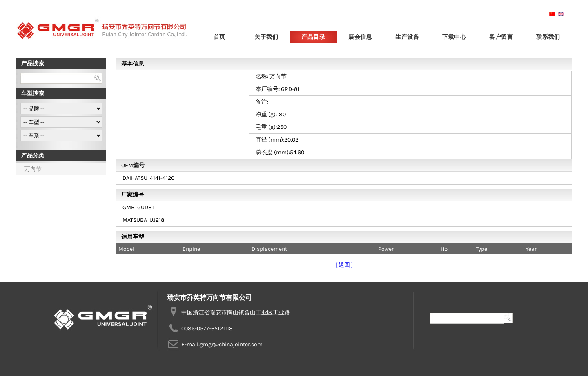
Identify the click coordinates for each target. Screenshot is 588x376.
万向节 (33, 169)
